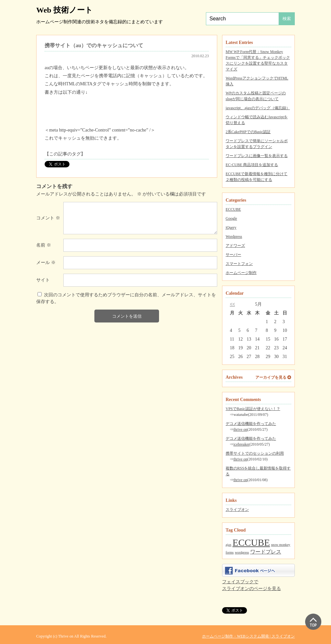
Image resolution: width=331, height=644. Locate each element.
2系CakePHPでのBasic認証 (248, 132)
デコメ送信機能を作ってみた (251, 424)
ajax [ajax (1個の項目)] (229, 545)
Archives (234, 377)
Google (231, 218)
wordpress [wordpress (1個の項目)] (242, 552)
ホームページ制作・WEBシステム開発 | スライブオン (248, 636)
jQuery (231, 227)
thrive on (240, 429)
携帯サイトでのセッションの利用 (255, 453)
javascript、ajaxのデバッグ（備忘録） (258, 108)
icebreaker (241, 444)
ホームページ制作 (241, 273)
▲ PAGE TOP (313, 622)
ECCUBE (233, 209)
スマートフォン (239, 264)
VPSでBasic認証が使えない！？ (253, 409)
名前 (44, 245)
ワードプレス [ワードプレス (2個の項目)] (266, 552)
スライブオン (237, 510)
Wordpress (234, 237)
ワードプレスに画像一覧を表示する (257, 156)
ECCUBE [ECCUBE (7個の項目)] (251, 543)
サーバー (233, 255)
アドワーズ (235, 246)
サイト (43, 280)
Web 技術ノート (64, 10)
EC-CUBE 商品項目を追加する (252, 165)
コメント (48, 218)
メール (46, 263)
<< (232, 304)
